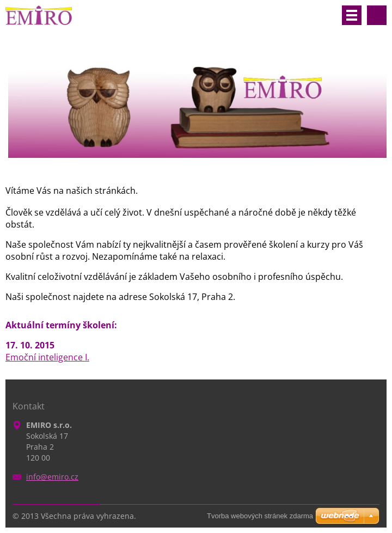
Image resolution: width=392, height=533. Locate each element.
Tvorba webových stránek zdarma (260, 516)
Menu (352, 15)
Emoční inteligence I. (47, 357)
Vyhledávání (377, 15)
